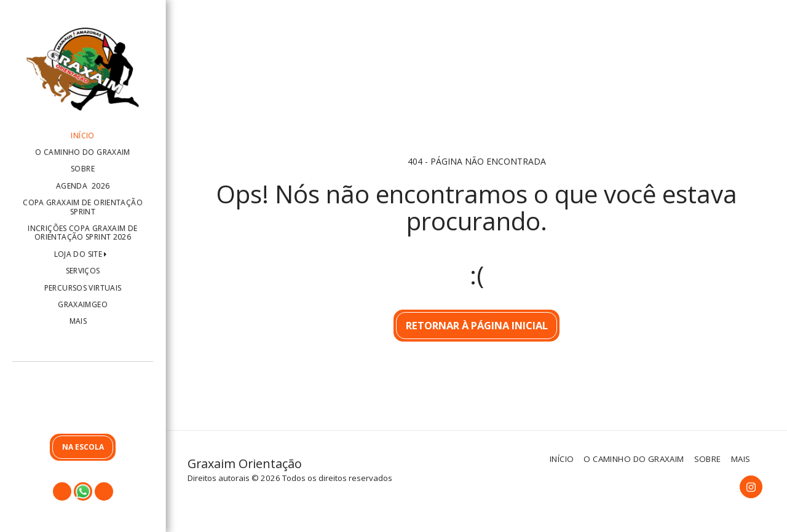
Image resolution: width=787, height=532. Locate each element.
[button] (83, 400)
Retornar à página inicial (477, 325)
